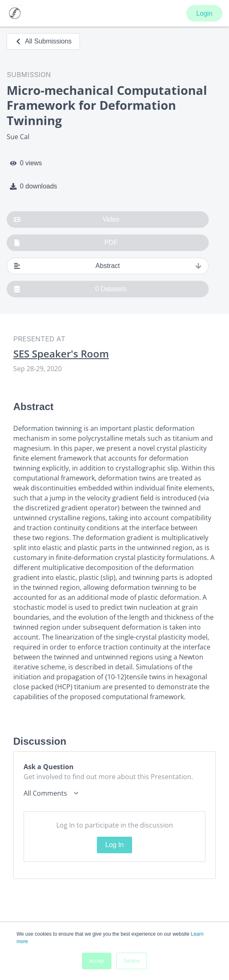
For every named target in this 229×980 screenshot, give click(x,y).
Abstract (108, 266)
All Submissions (43, 41)
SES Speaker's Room (61, 354)
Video (66, 220)
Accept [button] (97, 961)
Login (204, 13)
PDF (66, 243)
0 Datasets (70, 289)
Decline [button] (132, 961)
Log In (114, 845)
